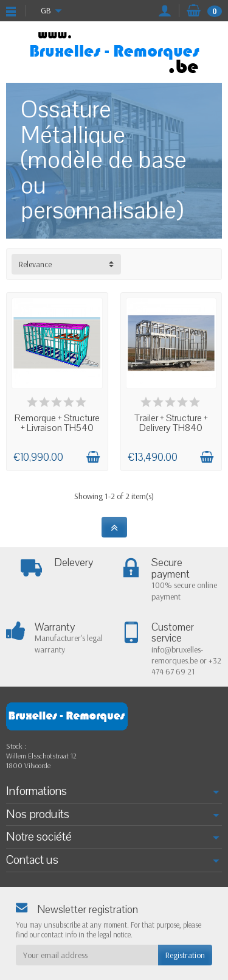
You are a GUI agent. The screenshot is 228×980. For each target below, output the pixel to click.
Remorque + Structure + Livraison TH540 (57, 423)
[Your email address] (87, 955)
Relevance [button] (35, 264)
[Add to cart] (93, 457)
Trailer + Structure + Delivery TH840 (171, 423)
